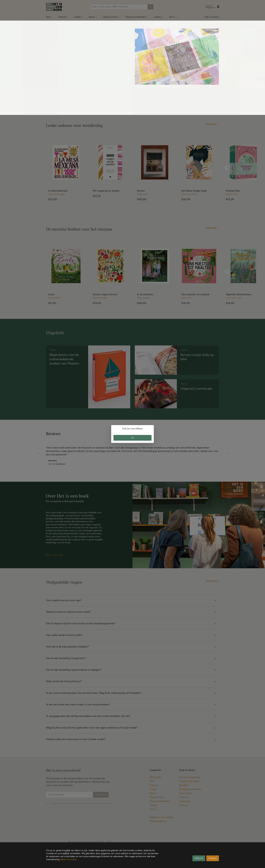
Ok (132, 438)
